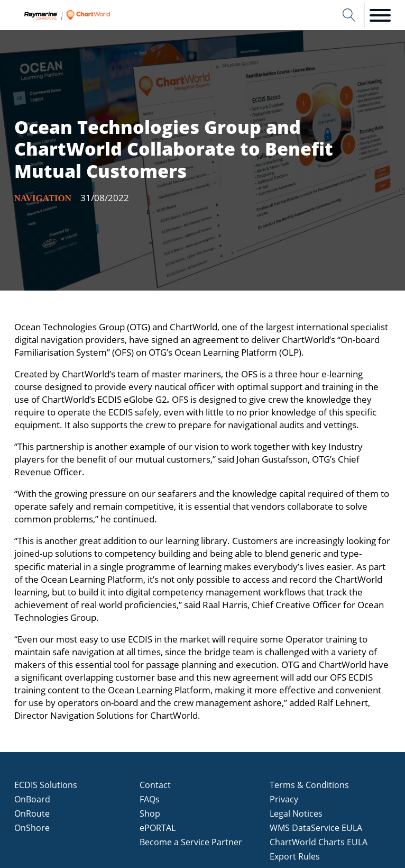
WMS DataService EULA (316, 828)
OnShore (32, 828)
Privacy (284, 799)
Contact (155, 785)
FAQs (150, 799)
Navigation (43, 198)
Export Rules (295, 856)
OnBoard (32, 799)
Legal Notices (296, 813)
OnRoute (32, 813)
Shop (150, 813)
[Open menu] (380, 15)
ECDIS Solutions (46, 785)
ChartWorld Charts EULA (319, 842)
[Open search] (349, 15)
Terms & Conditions (309, 785)
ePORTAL (158, 828)
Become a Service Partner (191, 842)
